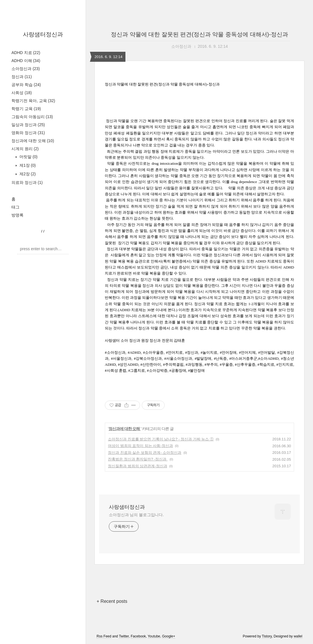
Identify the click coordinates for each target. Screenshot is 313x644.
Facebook (138, 636)
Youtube (154, 636)
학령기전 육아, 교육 (33, 101)
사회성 (22, 93)
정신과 (22, 77)
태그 (15, 207)
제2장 (27, 174)
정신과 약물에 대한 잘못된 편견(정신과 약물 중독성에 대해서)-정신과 (199, 34)
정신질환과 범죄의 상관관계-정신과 (138, 466)
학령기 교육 (26, 109)
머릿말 (28, 157)
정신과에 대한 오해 (33, 141)
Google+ (169, 636)
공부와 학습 (26, 85)
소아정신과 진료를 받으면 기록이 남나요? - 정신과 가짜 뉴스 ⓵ (161, 439)
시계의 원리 (25, 149)
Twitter (124, 636)
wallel (298, 636)
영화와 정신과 (28, 133)
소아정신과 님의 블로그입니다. (136, 515)
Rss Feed (104, 636)
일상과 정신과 (28, 125)
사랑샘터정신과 (43, 34)
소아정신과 (26, 69)
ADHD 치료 (26, 53)
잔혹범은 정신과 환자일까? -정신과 (138, 459)
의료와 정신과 (27, 182)
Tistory (267, 636)
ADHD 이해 (26, 61)
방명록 (17, 215)
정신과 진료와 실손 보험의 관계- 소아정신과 (145, 453)
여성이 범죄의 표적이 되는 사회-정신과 (140, 446)
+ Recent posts (112, 601)
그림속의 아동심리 (32, 117)
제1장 (27, 165)
